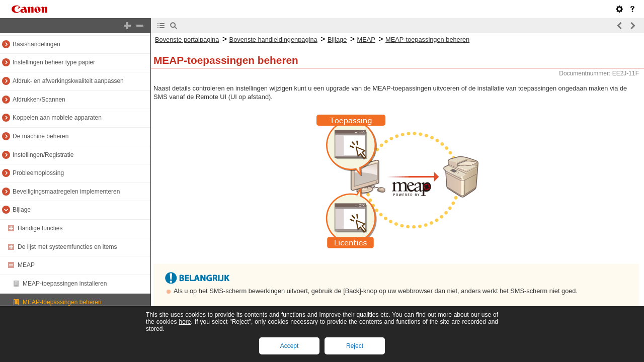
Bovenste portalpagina (187, 39)
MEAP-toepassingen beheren (62, 302)
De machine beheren (41, 136)
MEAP (26, 265)
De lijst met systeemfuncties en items (67, 247)
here (185, 322)
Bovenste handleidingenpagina (273, 39)
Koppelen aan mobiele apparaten (57, 118)
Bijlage (22, 210)
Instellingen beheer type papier (54, 62)
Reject (355, 346)
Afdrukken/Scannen (39, 100)
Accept (290, 346)
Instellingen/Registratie (43, 155)
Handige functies (40, 228)
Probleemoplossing (38, 173)
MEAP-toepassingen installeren (65, 284)
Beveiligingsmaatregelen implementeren (66, 192)
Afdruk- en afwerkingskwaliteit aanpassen (68, 81)
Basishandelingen (36, 44)
